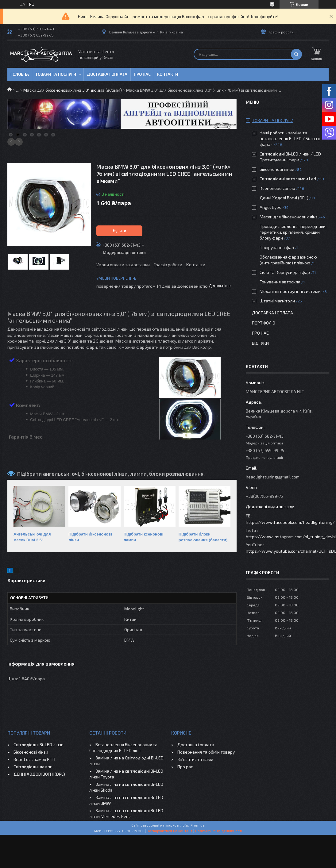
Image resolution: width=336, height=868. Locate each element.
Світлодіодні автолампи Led (288, 179)
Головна (20, 74)
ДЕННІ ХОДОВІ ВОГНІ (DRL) (39, 774)
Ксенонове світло (277, 188)
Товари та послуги (56, 74)
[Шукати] (296, 54)
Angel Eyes (270, 207)
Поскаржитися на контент (170, 831)
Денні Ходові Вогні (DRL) (284, 198)
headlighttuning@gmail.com (273, 477)
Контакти (168, 74)
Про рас (185, 767)
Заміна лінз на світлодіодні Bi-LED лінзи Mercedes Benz (126, 813)
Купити (120, 231)
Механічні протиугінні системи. (291, 291)
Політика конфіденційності (219, 831)
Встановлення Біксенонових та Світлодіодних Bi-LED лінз (123, 747)
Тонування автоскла (280, 282)
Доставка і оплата (107, 74)
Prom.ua (198, 825)
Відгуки (260, 343)
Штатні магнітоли (277, 301)
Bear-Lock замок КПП (34, 759)
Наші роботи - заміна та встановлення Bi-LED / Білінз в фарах (290, 138)
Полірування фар (277, 247)
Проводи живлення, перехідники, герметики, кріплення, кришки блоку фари (293, 232)
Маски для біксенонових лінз (289, 217)
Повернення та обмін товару (206, 752)
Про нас (142, 74)
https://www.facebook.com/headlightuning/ (290, 522)
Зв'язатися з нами (195, 759)
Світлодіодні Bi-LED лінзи (39, 745)
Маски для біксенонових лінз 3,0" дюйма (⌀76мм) (73, 90)
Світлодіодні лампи (33, 767)
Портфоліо (264, 323)
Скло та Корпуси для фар (285, 272)
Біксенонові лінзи (277, 169)
